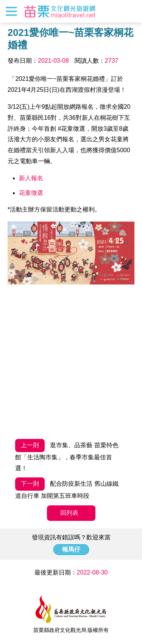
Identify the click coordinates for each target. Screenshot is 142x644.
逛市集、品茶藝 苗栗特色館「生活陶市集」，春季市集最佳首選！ (67, 455)
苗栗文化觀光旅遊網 (60, 11)
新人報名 (31, 178)
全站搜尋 (130, 11)
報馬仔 (71, 549)
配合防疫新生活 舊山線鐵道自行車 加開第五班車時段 (67, 488)
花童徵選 (31, 193)
